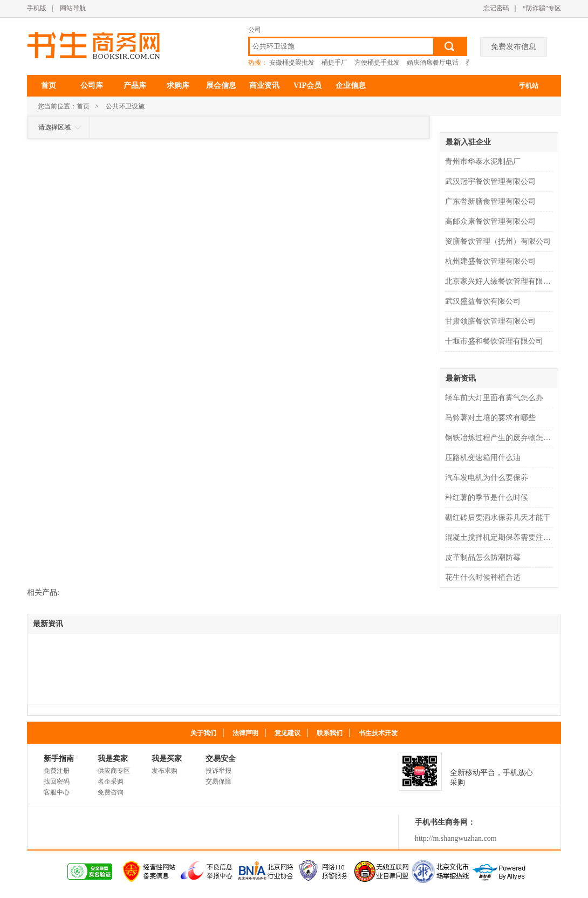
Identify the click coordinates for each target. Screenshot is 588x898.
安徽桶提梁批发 (292, 63)
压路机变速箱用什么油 (483, 458)
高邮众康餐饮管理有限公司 (490, 221)
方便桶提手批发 (377, 63)
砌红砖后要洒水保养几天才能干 (498, 517)
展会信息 (221, 85)
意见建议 (288, 733)
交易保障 (218, 782)
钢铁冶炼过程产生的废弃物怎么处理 (500, 438)
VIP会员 (307, 85)
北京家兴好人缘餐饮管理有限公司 (500, 281)
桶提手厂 (334, 63)
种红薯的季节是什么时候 (487, 498)
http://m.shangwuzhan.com (456, 838)
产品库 (135, 85)
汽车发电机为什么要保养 (487, 478)
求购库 (178, 85)
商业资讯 (264, 85)
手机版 (37, 8)
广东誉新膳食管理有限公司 (490, 201)
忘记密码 (496, 8)
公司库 (92, 85)
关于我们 (203, 733)
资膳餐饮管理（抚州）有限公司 (498, 241)
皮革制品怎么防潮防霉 (483, 557)
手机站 (529, 86)
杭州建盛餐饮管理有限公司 (490, 261)
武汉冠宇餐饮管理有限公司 (490, 181)
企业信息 (351, 85)
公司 (255, 30)
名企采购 (111, 782)
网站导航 (73, 8)
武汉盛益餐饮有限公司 (483, 301)
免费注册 (57, 771)
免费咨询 (111, 792)
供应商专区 (114, 771)
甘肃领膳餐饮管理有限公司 (490, 321)
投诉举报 (218, 771)
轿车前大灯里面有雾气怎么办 (494, 398)
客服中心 (57, 792)
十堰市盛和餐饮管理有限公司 (494, 341)
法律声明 (245, 733)
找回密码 (57, 782)
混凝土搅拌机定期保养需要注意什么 (500, 537)
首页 (49, 85)
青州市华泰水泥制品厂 (483, 162)
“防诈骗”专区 (542, 8)
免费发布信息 (514, 46)
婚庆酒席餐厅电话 (433, 63)
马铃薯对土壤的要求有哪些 (490, 418)
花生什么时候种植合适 (483, 577)
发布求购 (165, 771)
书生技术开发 (378, 733)
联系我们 (330, 733)
